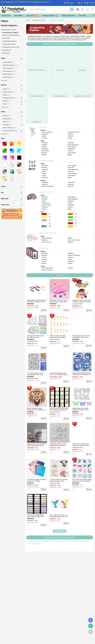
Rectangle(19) (72, 197)
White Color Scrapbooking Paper (44, 223)
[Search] (57, 9)
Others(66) (71, 143)
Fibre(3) (44, 261)
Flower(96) (45, 143)
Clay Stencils (45, 541)
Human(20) (45, 149)
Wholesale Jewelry (50, 16)
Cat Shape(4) (72, 175)
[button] (93, 16)
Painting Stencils (84, 541)
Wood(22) (71, 184)
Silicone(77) (71, 182)
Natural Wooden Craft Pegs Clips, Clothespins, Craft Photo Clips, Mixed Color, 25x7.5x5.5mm (37, 301)
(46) (50, 226)
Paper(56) (71, 253)
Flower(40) (45, 166)
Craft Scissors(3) (46, 242)
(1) (50, 220)
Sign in (82, 9)
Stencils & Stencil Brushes (11, 35)
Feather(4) (45, 177)
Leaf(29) (44, 147)
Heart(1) (70, 207)
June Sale (32, 16)
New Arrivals (6, 16)
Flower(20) (45, 197)
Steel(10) (71, 136)
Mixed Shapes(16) (73, 170)
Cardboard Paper (34, 541)
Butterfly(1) (71, 205)
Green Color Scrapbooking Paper (70, 217)
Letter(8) (44, 155)
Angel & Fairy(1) (46, 205)
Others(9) (44, 199)
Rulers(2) (71, 242)
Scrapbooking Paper (46, 192)
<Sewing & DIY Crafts (8, 30)
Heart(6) (44, 173)
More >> (60, 531)
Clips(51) (70, 268)
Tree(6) (44, 175)
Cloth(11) (71, 257)
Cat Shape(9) (72, 153)
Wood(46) (44, 255)
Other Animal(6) (72, 173)
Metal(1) (70, 263)
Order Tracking (91, 620)
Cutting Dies (63, 541)
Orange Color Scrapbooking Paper (70, 214)
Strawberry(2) (46, 203)
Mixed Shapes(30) (73, 145)
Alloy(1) (70, 138)
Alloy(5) (70, 259)
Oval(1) (44, 209)
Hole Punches (73, 541)
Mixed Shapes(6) (73, 199)
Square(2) (71, 201)
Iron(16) (44, 257)
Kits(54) (70, 238)
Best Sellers (18, 16)
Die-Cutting (43, 127)
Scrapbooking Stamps (46, 160)
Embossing (6, 53)
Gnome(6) (71, 172)
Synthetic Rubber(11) (48, 186)
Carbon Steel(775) (47, 132)
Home (28, 20)
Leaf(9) (44, 172)
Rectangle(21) (72, 147)
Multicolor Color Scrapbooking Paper (44, 226)
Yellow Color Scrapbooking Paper (44, 217)
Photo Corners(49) (47, 270)
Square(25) (45, 170)
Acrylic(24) (45, 184)
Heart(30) (44, 145)
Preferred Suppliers (68, 16)
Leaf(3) (44, 201)
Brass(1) (44, 263)
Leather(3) (71, 261)
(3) (50, 217)
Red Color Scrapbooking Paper (44, 214)
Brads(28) (44, 240)
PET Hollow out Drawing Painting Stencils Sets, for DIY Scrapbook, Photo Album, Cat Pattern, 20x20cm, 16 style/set (82, 480)
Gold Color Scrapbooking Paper (70, 226)
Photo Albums (44, 248)
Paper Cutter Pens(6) (74, 240)
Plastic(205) (45, 182)
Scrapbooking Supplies (57, 20)
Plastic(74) (45, 253)
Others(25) (71, 168)
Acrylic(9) (44, 259)
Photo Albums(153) (47, 268)
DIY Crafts (82, 16)
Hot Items (60, 275)
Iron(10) (44, 136)
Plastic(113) (45, 134)
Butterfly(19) (71, 149)
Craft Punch (54, 541)
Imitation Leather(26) (74, 255)
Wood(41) (71, 134)
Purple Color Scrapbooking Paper (44, 220)
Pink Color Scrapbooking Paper (70, 220)
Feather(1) (45, 207)
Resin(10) (71, 186)
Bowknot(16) (45, 151)
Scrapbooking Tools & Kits (48, 233)
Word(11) (44, 153)
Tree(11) (70, 151)
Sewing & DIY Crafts (39, 20)
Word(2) (70, 203)
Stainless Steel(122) (74, 132)
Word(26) (44, 168)
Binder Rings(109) (47, 238)
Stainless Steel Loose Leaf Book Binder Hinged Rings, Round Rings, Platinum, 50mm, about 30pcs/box (36, 445)
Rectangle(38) (72, 166)
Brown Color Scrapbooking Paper (70, 223)
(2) (50, 214)
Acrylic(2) (44, 138)
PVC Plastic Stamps (35, 544)
